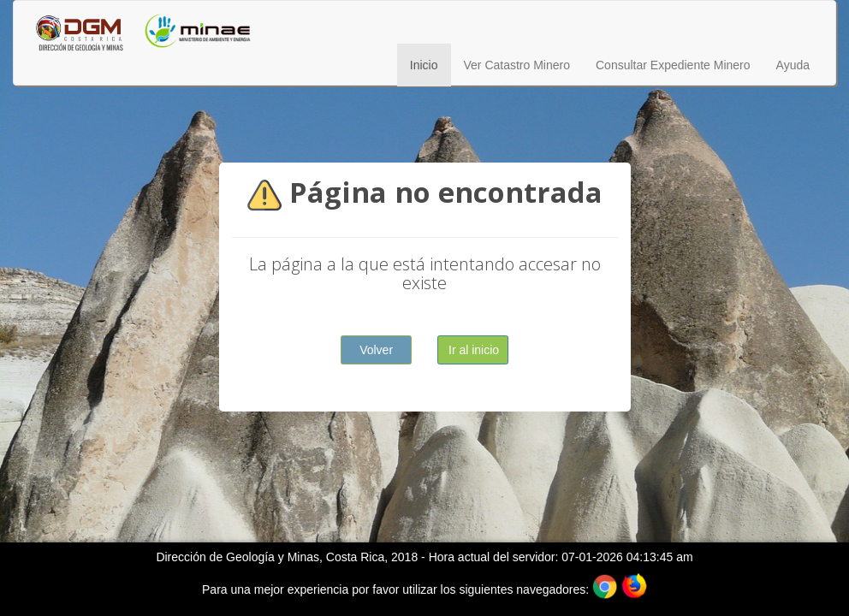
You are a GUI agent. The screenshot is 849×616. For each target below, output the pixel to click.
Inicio (424, 65)
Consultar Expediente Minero (673, 65)
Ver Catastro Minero (517, 65)
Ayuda (793, 65)
